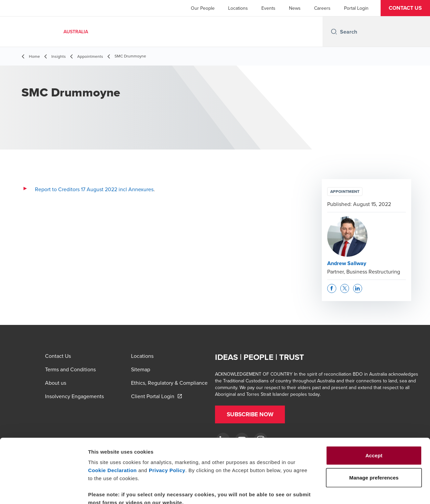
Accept (374, 416)
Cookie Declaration (112, 431)
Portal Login (356, 8)
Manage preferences (374, 491)
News (295, 8)
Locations (238, 8)
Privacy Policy (167, 431)
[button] (405, 8)
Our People (203, 8)
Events (268, 8)
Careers (322, 8)
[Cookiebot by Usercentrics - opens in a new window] (44, 491)
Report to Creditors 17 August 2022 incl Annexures (94, 189)
